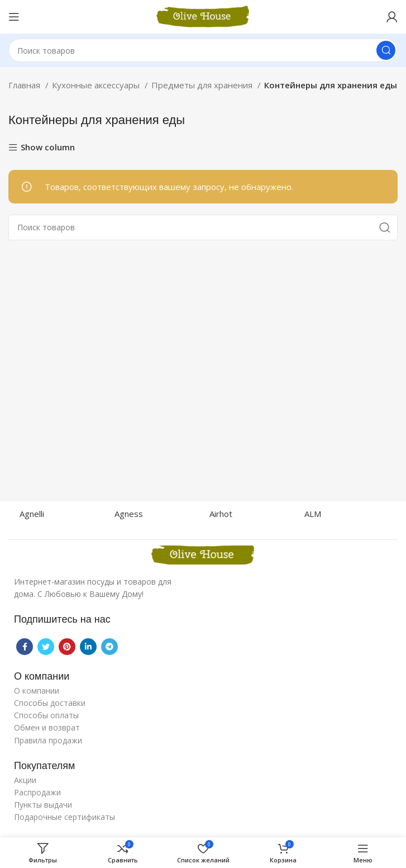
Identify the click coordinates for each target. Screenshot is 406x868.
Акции (25, 780)
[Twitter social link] (46, 647)
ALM (313, 514)
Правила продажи (48, 740)
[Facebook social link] (25, 647)
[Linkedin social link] (88, 647)
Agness (129, 514)
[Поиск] (203, 50)
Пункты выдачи (43, 805)
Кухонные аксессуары (97, 85)
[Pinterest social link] (67, 647)
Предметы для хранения (203, 85)
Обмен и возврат (47, 727)
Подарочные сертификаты (65, 817)
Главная (25, 85)
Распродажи (37, 792)
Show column (48, 148)
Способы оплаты (46, 715)
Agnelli (32, 514)
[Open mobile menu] (14, 17)
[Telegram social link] (109, 647)
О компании (37, 691)
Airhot (221, 514)
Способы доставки (50, 703)
